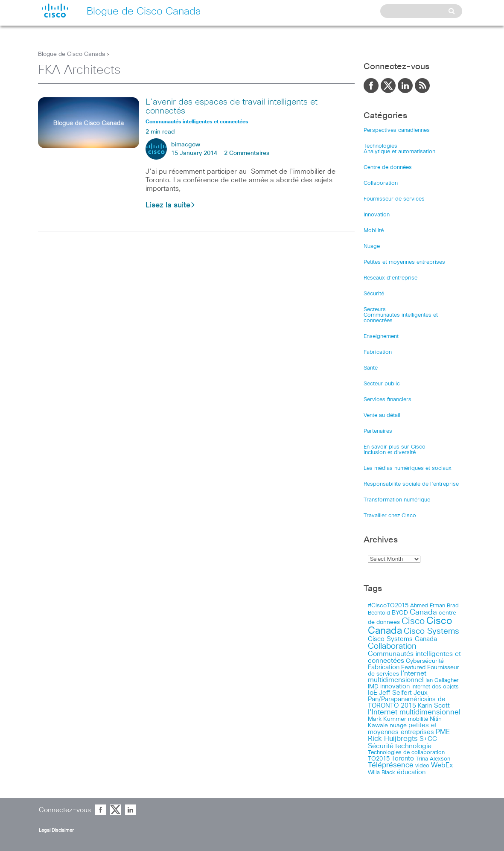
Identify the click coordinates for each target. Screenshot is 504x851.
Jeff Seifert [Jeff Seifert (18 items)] (395, 693)
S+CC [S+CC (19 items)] (428, 739)
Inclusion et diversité (390, 453)
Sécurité (374, 294)
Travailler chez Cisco (390, 516)
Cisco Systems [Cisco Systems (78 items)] (431, 631)
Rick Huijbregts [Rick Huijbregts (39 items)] (393, 739)
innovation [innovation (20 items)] (395, 686)
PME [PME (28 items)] (443, 732)
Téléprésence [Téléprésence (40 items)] (391, 765)
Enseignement (381, 337)
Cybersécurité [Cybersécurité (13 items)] (425, 661)
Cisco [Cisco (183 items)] (413, 621)
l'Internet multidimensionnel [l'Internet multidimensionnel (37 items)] (414, 713)
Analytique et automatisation (399, 152)
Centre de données (388, 168)
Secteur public (382, 384)
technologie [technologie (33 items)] (413, 746)
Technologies (380, 146)
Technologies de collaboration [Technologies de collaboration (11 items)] (406, 752)
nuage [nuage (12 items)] (398, 726)
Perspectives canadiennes (397, 130)
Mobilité (374, 231)
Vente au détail (382, 415)
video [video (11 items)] (422, 766)
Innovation (377, 215)
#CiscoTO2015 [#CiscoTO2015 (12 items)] (388, 606)
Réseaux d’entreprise (390, 278)
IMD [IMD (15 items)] (373, 687)
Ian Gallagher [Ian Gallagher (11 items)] (442, 680)
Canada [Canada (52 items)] (423, 612)
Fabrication (378, 352)
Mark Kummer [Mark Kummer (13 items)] (387, 719)
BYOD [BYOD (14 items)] (400, 613)
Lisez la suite (170, 205)
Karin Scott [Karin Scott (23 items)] (434, 706)
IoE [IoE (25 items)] (373, 693)
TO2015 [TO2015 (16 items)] (379, 759)
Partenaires (378, 431)
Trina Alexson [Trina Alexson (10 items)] (433, 759)
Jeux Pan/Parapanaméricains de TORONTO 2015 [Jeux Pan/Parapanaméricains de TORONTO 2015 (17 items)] (407, 699)
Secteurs (375, 310)
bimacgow (186, 145)
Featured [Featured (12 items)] (413, 667)
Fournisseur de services (394, 199)
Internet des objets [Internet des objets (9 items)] (435, 687)
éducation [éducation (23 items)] (411, 772)
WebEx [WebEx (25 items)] (442, 765)
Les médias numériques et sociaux (408, 468)
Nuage (372, 246)
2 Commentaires (247, 153)
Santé (371, 368)
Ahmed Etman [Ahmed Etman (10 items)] (428, 606)
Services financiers (387, 400)
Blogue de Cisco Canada (72, 54)
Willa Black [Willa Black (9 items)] (382, 773)
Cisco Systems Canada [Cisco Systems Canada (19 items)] (402, 639)
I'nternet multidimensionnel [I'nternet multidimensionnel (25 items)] (397, 677)
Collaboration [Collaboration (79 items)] (392, 646)
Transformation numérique (397, 500)
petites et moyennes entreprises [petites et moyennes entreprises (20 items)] (402, 729)
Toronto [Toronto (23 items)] (403, 759)
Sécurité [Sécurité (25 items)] (381, 746)
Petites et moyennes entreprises (404, 262)
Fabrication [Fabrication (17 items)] (384, 667)
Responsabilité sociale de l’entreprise (411, 484)
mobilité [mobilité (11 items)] (418, 719)
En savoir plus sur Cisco (395, 447)
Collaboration (381, 183)
